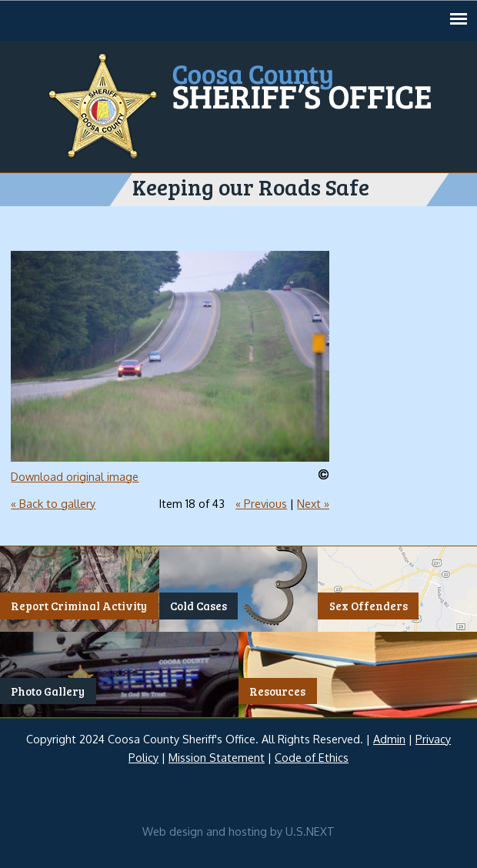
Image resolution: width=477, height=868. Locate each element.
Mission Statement (217, 757)
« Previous (261, 503)
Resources (277, 691)
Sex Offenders (369, 606)
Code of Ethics (312, 757)
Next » (313, 503)
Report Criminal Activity (79, 606)
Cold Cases (198, 606)
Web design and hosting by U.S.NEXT (239, 831)
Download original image (75, 476)
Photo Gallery (48, 691)
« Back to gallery (53, 503)
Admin (389, 739)
